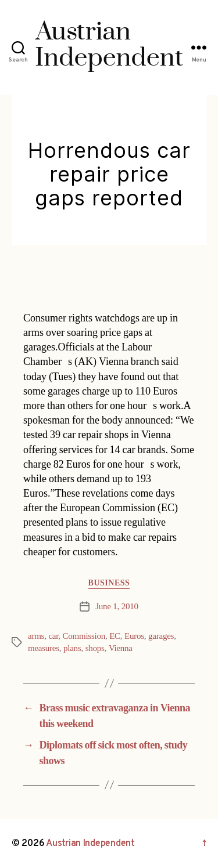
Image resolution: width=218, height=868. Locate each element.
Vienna (121, 648)
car (53, 636)
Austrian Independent (90, 844)
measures (44, 648)
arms (36, 636)
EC (115, 636)
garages (161, 636)
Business (109, 583)
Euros (134, 636)
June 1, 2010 (117, 607)
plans (72, 648)
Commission (84, 636)
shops (95, 648)
